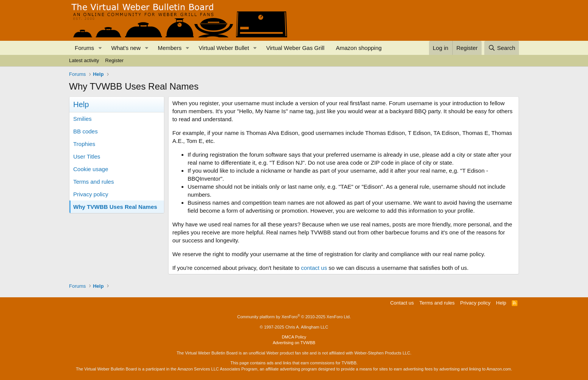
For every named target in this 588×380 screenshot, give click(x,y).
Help (501, 303)
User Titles (87, 156)
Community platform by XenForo (294, 317)
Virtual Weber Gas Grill (295, 48)
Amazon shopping (359, 48)
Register (114, 60)
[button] (100, 48)
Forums (84, 48)
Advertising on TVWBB (294, 343)
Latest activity (84, 60)
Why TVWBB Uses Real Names (115, 207)
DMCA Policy (294, 337)
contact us (314, 268)
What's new (126, 48)
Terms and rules (94, 182)
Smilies (82, 119)
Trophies (84, 144)
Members (170, 48)
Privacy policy (91, 194)
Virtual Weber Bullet (224, 48)
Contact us (402, 303)
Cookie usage (91, 169)
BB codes (85, 131)
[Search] (502, 48)
